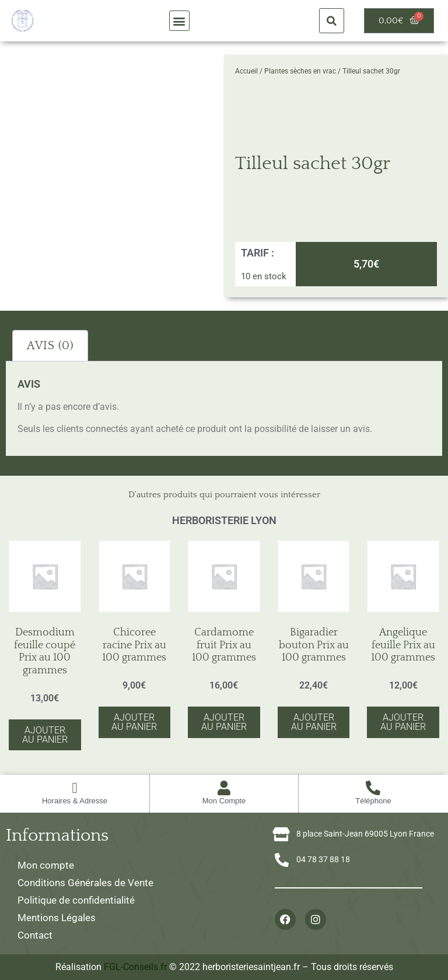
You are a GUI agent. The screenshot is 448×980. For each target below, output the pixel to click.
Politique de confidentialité (76, 900)
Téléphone (373, 801)
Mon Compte (224, 801)
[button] (179, 21)
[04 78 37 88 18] (282, 860)
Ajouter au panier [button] (45, 735)
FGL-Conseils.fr (135, 967)
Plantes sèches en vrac (300, 71)
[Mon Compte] (224, 788)
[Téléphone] (373, 788)
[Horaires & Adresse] (74, 788)
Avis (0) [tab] (50, 346)
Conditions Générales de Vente (85, 883)
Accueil (246, 71)
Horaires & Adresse (75, 801)
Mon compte (46, 865)
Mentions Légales (57, 918)
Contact (35, 935)
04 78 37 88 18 (323, 859)
